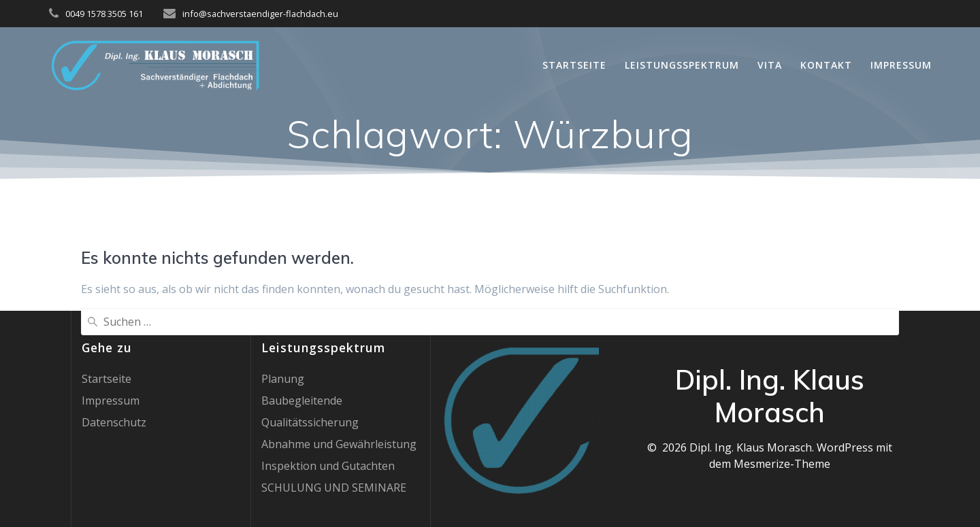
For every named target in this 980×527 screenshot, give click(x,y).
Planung (283, 379)
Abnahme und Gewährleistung (339, 444)
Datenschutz (114, 422)
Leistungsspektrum (682, 65)
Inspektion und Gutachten (328, 466)
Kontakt (826, 65)
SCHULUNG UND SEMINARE (334, 488)
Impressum (901, 65)
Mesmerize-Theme (782, 464)
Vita (770, 65)
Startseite (574, 65)
